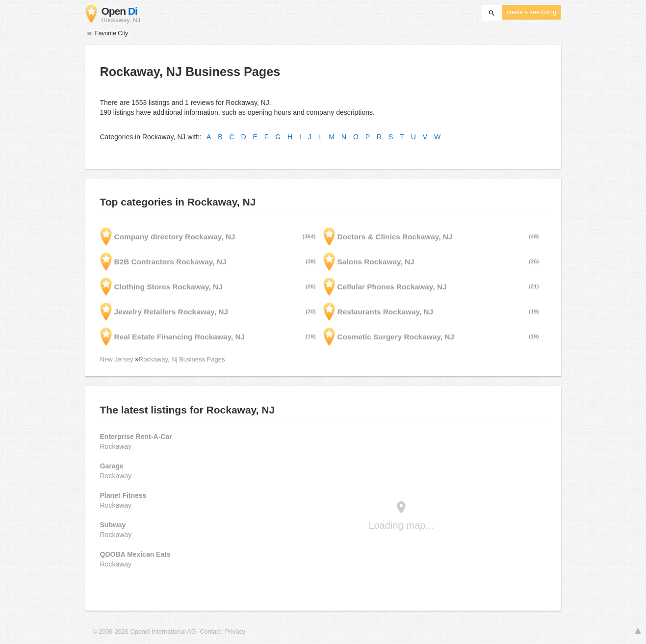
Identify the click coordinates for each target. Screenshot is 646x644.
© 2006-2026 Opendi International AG (144, 632)
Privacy (235, 632)
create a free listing (531, 12)
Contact (210, 632)
